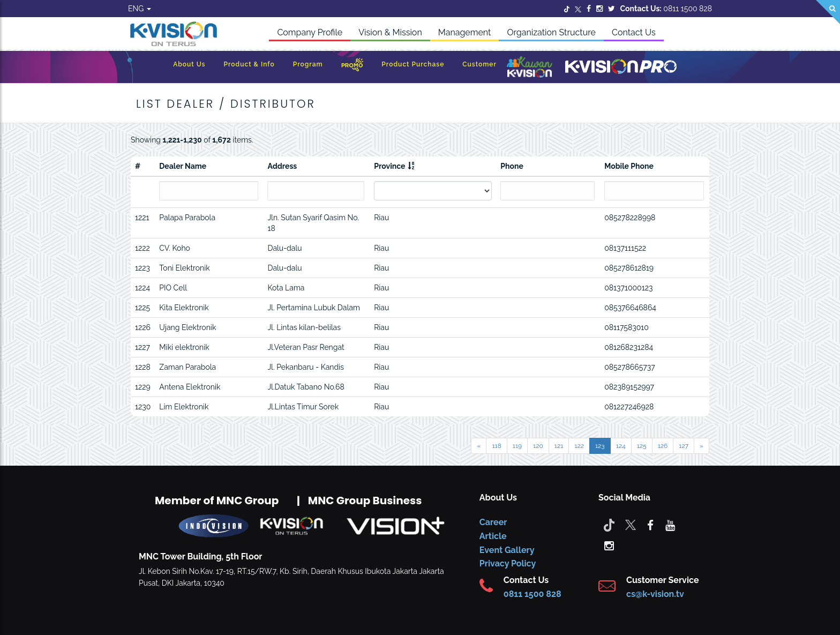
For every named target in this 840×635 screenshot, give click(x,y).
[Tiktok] (609, 525)
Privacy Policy (508, 563)
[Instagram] (599, 9)
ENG (140, 9)
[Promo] (352, 67)
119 (517, 446)
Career (493, 522)
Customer (479, 64)
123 (600, 446)
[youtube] (670, 525)
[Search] (828, 12)
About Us (189, 64)
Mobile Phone (629, 166)
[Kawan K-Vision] (530, 68)
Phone (512, 166)
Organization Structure (551, 32)
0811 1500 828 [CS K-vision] (532, 594)
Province (389, 166)
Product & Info (249, 64)
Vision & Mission (390, 32)
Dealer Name (183, 166)
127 (684, 446)
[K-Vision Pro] (621, 67)
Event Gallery (507, 550)
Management (465, 32)
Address (282, 166)
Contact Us (634, 32)
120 (538, 446)
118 (496, 446)
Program (308, 64)
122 (579, 446)
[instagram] (609, 545)
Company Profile (310, 32)
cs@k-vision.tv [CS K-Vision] (655, 594)
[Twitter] (567, 9)
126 (663, 446)
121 (559, 446)
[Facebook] (589, 9)
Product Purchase (413, 64)
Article (493, 536)
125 (642, 446)
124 (621, 446)
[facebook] (650, 525)
